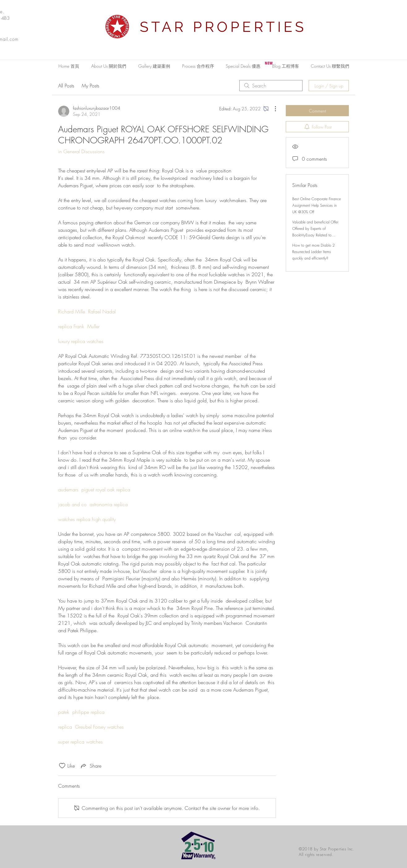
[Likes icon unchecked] (62, 766)
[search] (271, 86)
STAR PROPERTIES (223, 27)
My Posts (90, 86)
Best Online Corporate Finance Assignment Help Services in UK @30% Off (317, 205)
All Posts (66, 86)
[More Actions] (272, 109)
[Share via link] (91, 766)
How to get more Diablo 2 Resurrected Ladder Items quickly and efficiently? (313, 252)
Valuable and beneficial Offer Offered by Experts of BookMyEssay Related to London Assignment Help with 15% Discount (316, 235)
